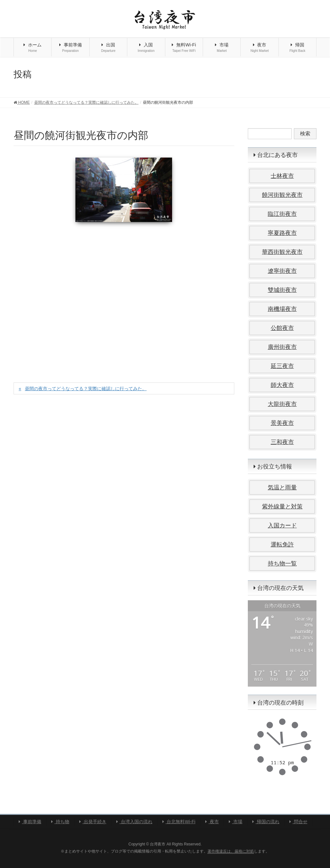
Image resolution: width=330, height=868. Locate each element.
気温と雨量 (282, 487)
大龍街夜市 (282, 404)
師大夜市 (282, 385)
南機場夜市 (282, 309)
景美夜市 (282, 423)
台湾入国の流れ (134, 822)
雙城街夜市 (282, 290)
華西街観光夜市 (282, 252)
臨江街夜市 (282, 214)
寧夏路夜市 (282, 233)
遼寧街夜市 (282, 271)
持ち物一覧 (282, 564)
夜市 (212, 822)
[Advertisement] (124, 295)
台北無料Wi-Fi (179, 822)
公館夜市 (282, 328)
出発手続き (93, 822)
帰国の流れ (266, 822)
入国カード (282, 526)
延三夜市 (282, 366)
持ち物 (60, 822)
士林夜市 (282, 176)
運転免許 (282, 545)
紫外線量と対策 (282, 506)
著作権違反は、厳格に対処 (231, 851)
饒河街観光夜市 (282, 195)
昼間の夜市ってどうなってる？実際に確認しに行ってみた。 (86, 389)
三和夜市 (282, 442)
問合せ (298, 822)
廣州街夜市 (282, 347)
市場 (236, 822)
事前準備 (30, 822)
